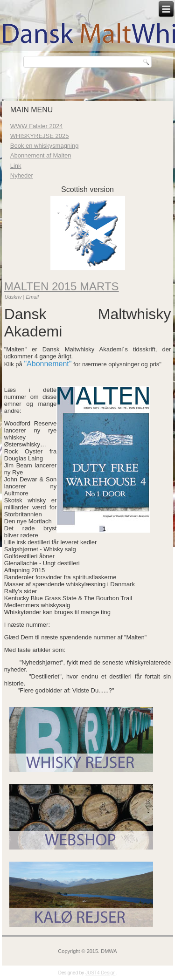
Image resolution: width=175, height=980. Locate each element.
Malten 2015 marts (62, 286)
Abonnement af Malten (41, 155)
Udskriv (14, 297)
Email (32, 297)
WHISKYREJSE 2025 (40, 136)
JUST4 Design (100, 973)
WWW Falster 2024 (37, 126)
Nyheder (22, 175)
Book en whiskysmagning (45, 146)
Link (16, 166)
